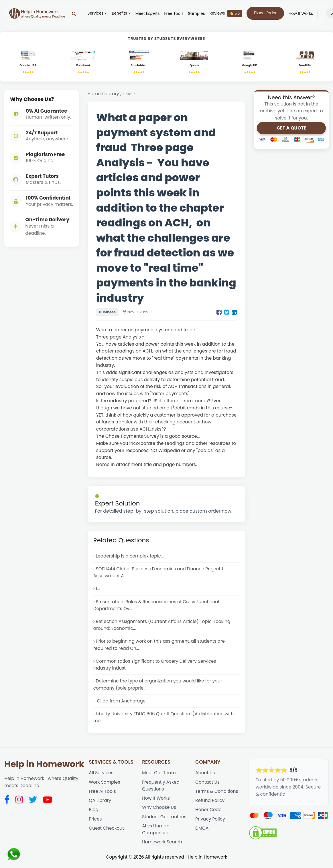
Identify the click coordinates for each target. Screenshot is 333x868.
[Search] (75, 13)
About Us (205, 776)
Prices (95, 823)
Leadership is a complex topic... (130, 556)
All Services (101, 776)
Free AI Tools (102, 795)
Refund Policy (210, 804)
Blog (94, 814)
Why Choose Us (159, 811)
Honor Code (208, 814)
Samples (198, 14)
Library (112, 94)
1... (98, 590)
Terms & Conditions (217, 795)
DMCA (202, 832)
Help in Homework (44, 768)
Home (94, 94)
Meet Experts (149, 14)
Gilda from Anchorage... (123, 704)
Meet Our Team (159, 776)
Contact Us (208, 786)
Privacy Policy (210, 823)
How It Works (302, 14)
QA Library (100, 804)
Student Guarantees (164, 821)
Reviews (227, 13)
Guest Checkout (107, 832)
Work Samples (105, 786)
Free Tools (175, 14)
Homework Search (162, 846)
